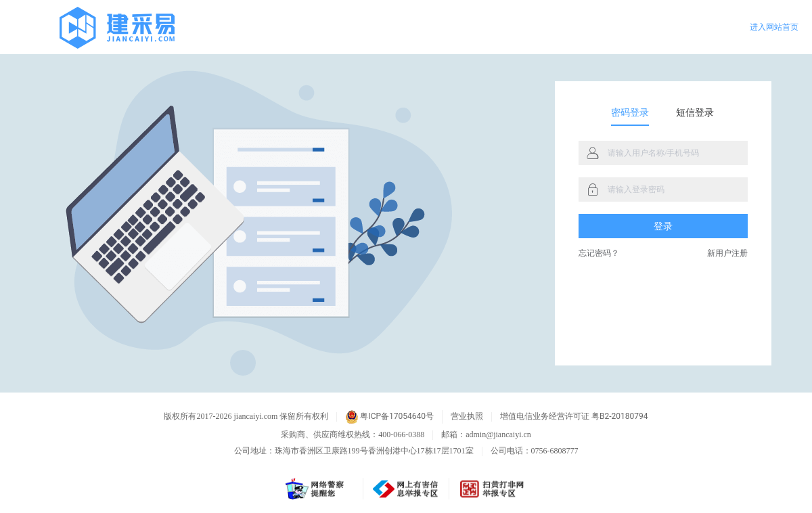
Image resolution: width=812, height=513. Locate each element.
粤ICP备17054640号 (389, 417)
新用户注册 (727, 253)
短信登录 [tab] (695, 112)
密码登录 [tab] (630, 112)
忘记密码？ (599, 253)
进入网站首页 (774, 27)
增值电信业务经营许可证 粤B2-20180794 (574, 417)
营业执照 (467, 417)
